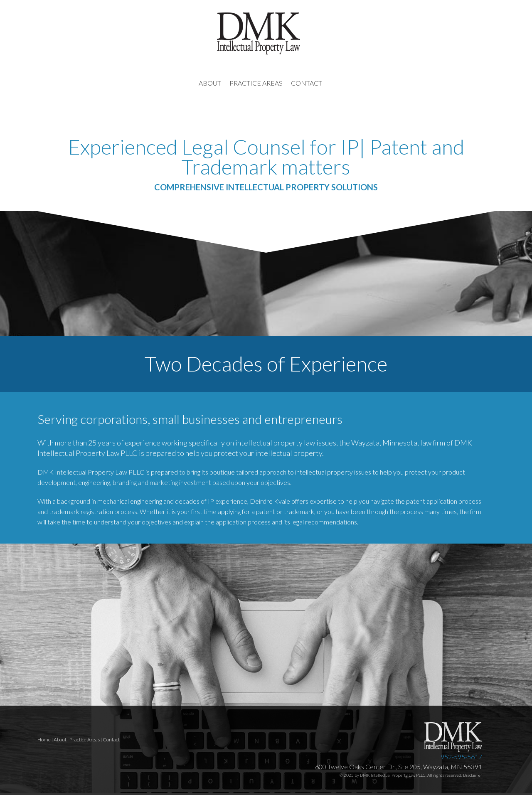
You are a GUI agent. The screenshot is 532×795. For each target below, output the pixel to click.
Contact (111, 740)
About (60, 740)
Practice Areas (85, 740)
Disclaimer (473, 775)
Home (44, 740)
